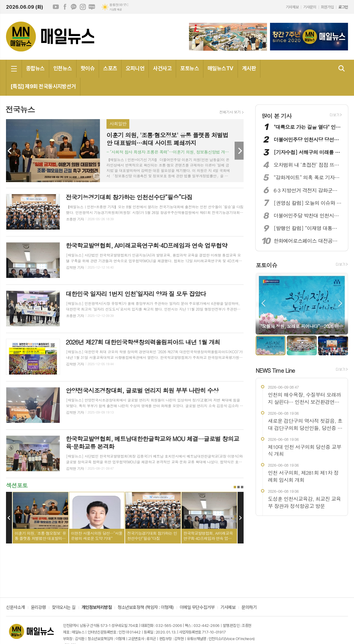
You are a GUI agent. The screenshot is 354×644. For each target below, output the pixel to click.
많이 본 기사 (277, 116)
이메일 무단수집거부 (197, 608)
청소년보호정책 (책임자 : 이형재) (145, 608)
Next (239, 151)
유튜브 (56, 7)
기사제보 (292, 7)
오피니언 (135, 68)
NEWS (275, 370)
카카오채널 (74, 7)
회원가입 (327, 7)
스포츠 (110, 68)
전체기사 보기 (230, 112)
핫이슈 (88, 68)
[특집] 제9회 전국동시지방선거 (43, 86)
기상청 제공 (115, 10)
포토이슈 (266, 265)
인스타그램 (83, 7)
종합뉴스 (35, 68)
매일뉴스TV (220, 68)
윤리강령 (38, 608)
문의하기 (249, 608)
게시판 (249, 68)
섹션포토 (17, 485)
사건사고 (162, 68)
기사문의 (310, 7)
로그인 (343, 7)
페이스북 (65, 7)
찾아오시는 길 (64, 608)
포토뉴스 (190, 68)
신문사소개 (15, 608)
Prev (10, 151)
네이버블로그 (92, 7)
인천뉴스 (63, 68)
